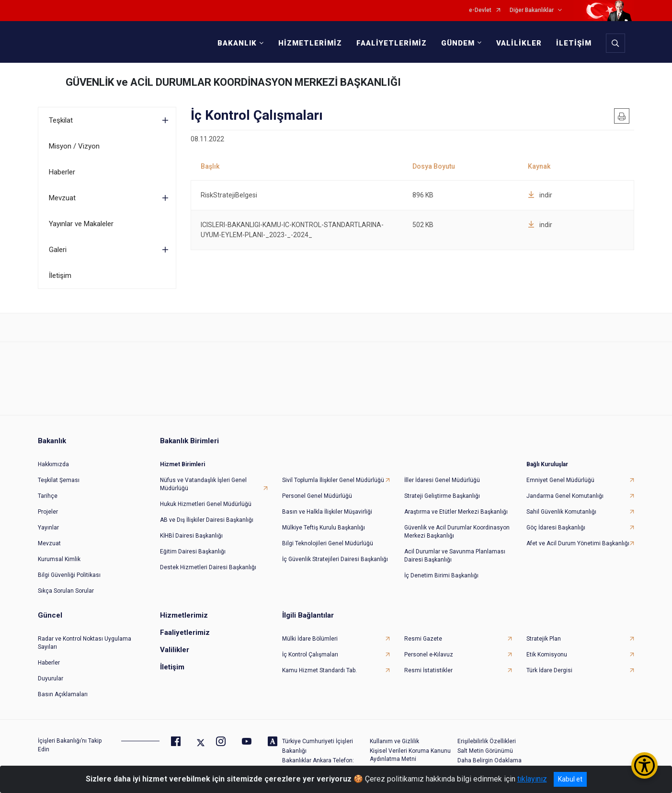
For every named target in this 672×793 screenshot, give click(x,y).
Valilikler (175, 650)
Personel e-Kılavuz (429, 655)
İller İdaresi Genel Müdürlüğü (442, 480)
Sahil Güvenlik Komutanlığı (561, 512)
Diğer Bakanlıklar (532, 10)
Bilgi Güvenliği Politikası (69, 575)
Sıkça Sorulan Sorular (66, 591)
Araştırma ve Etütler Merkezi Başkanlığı (456, 512)
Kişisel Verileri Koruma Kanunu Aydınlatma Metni (410, 755)
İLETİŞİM (574, 43)
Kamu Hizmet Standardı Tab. (319, 670)
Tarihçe (48, 496)
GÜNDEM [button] (458, 43)
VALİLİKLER (519, 43)
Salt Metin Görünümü (485, 751)
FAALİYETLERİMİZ (392, 43)
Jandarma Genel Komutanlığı (565, 496)
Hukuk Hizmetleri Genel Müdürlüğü (206, 504)
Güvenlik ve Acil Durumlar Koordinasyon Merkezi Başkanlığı (457, 532)
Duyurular (51, 678)
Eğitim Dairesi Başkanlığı (193, 552)
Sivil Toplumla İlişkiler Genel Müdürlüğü (333, 480)
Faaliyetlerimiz (185, 632)
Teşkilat (61, 120)
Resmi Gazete (423, 639)
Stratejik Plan (544, 639)
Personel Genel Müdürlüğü (317, 496)
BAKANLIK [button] (237, 43)
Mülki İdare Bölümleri (310, 639)
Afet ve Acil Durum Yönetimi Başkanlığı (578, 543)
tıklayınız (532, 779)
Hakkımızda (53, 464)
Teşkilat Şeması (59, 480)
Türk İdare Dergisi (549, 670)
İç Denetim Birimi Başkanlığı (441, 575)
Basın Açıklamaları (63, 694)
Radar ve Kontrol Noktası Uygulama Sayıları (85, 643)
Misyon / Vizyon (74, 146)
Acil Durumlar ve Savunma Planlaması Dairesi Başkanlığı (455, 556)
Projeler (48, 512)
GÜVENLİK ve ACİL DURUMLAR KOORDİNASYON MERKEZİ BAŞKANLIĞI (233, 82)
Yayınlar (48, 528)
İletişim (60, 276)
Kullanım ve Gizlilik (394, 741)
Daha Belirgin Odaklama (490, 760)
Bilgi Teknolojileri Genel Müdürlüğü (328, 543)
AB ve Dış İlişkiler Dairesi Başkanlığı (207, 520)
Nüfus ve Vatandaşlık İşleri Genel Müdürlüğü (203, 484)
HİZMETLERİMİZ (310, 43)
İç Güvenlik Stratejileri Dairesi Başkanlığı (335, 559)
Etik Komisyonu (547, 655)
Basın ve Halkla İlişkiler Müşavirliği (327, 512)
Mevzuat (62, 198)
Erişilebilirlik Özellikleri (487, 741)
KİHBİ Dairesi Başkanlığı (191, 536)
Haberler (62, 172)
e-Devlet (480, 10)
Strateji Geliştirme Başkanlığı (442, 496)
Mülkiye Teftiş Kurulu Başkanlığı (324, 528)
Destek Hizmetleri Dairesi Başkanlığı (208, 567)
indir (540, 195)
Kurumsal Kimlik (59, 559)
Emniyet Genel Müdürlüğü (560, 480)
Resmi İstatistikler (428, 670)
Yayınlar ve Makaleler (81, 224)
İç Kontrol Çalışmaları (310, 655)
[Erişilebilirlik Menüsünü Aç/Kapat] (644, 765)
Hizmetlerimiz (184, 615)
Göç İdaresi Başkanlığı (556, 528)
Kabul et (570, 779)
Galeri (58, 250)
